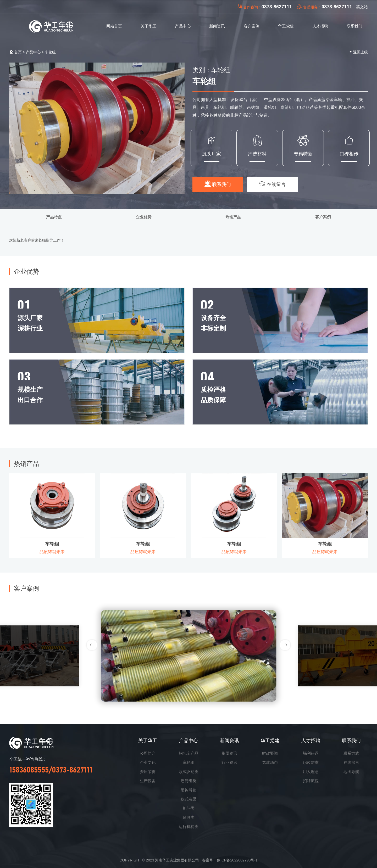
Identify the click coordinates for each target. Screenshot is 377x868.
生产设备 (148, 781)
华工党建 (270, 741)
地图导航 (351, 772)
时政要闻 (270, 753)
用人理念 (311, 772)
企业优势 (144, 217)
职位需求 (311, 762)
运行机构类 (189, 827)
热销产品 (233, 217)
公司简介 (148, 753)
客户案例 (323, 217)
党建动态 (270, 762)
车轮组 (50, 52)
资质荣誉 (148, 772)
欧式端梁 (188, 799)
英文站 (362, 7)
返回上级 (358, 52)
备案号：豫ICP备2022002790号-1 (230, 860)
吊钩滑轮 (188, 790)
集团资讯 (229, 753)
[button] (285, 645)
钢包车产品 (189, 753)
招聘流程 (311, 781)
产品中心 (33, 52)
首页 (18, 52)
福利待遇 (311, 753)
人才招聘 (311, 741)
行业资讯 (229, 762)
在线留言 (272, 184)
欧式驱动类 (189, 772)
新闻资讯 (229, 741)
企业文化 (148, 762)
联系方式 (351, 753)
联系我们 (218, 184)
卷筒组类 (188, 781)
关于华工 (148, 741)
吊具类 (189, 817)
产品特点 (54, 217)
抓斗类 (189, 808)
